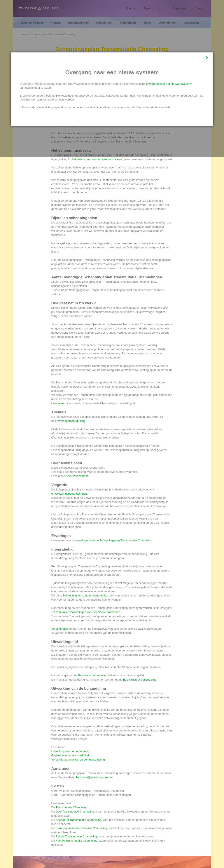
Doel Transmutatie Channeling (75, 812)
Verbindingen (60, 629)
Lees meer (58, 403)
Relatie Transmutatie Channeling (76, 836)
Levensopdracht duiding (70, 421)
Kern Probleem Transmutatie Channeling (81, 828)
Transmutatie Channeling (72, 807)
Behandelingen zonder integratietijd (85, 595)
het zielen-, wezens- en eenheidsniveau (97, 159)
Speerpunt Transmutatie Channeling (79, 820)
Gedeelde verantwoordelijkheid (71, 755)
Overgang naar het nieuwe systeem (169, 84)
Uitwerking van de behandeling (71, 751)
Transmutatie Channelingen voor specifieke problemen (86, 612)
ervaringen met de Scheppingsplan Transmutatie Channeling (114, 540)
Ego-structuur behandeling (140, 680)
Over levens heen (77, 476)
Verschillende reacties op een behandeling (78, 760)
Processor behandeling (93, 675)
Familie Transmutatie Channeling (77, 841)
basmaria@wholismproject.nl (94, 777)
